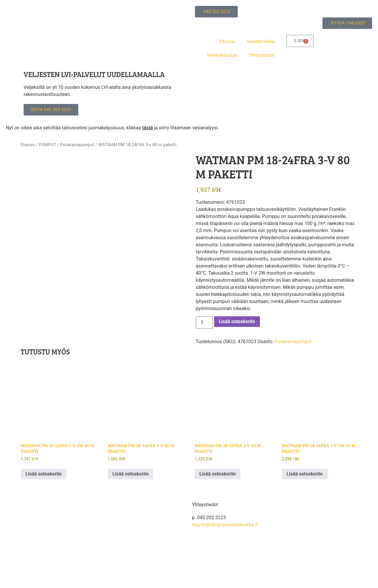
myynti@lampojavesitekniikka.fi (225, 525)
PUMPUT (47, 145)
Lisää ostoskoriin (237, 321)
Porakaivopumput (77, 145)
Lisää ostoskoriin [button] (44, 474)
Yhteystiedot (261, 55)
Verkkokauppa (222, 55)
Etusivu (227, 41)
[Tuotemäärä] (204, 322)
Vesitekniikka (261, 41)
